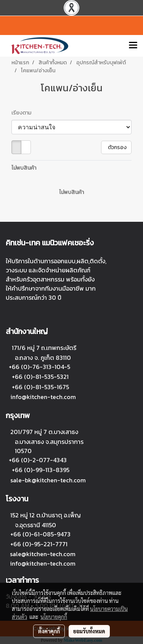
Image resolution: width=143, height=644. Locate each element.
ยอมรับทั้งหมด (89, 631)
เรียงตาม (23, 113)
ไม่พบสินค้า (24, 168)
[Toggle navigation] (133, 46)
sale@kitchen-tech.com (43, 554)
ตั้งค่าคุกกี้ (49, 631)
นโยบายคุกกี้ (54, 617)
